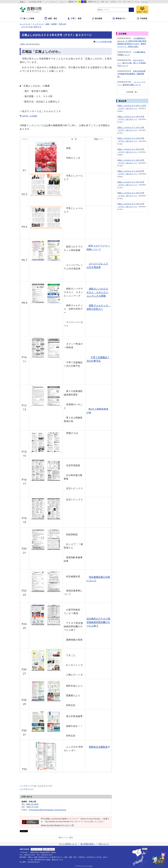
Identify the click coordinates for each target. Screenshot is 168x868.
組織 (47, 24)
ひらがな (46, 2)
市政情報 (142, 18)
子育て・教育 (75, 18)
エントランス (25, 24)
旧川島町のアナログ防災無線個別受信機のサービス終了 (99, 622)
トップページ (38, 24)
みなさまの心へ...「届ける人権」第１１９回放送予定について (132, 63)
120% (119, 2)
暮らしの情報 (27, 18)
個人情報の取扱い (88, 844)
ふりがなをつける (35, 2)
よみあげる (62, 2)
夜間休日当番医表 (99, 747)
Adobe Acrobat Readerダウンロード (57, 825)
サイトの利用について (68, 844)
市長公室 (62, 24)
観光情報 (97, 18)
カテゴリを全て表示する (31, 27)
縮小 (107, 2)
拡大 (99, 2)
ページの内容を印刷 (103, 42)
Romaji (53, 2)
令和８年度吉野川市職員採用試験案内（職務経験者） (131, 74)
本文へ (22, 2)
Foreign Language (141, 2)
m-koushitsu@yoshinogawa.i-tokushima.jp (47, 810)
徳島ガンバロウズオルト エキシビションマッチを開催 (97, 292)
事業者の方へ (120, 18)
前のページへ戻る (66, 837)
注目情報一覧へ (132, 92)
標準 (76, 2)
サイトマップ (37, 849)
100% (124, 2)
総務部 (54, 24)
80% (129, 2)
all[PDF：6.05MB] (30, 116)
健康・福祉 (51, 18)
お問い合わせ (49, 849)
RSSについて (104, 844)
